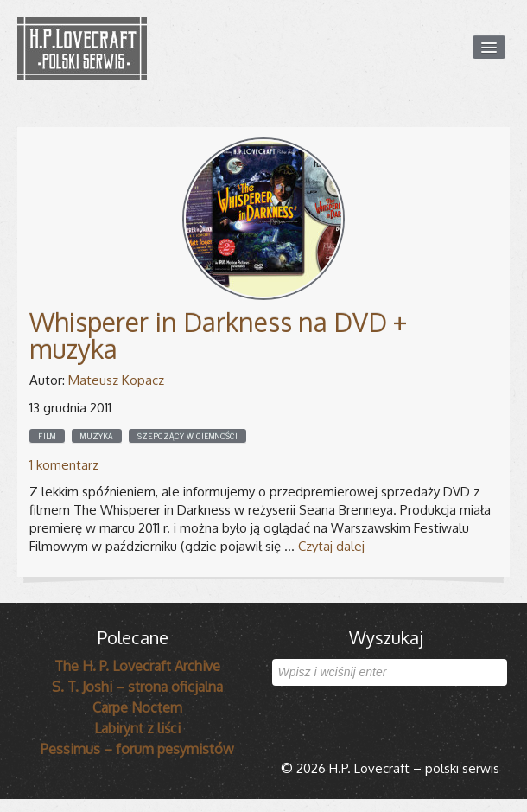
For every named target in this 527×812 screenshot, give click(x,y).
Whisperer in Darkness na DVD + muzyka (218, 335)
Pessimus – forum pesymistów (137, 749)
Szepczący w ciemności (187, 436)
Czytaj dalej (331, 546)
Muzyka (97, 436)
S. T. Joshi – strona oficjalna (137, 687)
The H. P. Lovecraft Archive (137, 666)
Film (47, 436)
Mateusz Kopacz (116, 380)
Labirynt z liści (137, 728)
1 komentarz (64, 465)
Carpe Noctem (137, 707)
